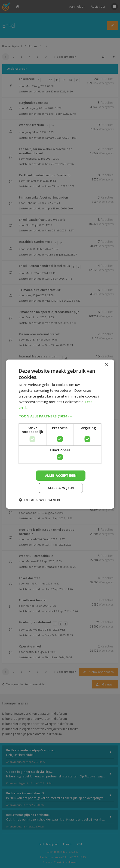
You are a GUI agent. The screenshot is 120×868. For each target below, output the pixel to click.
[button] (60, 416)
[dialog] (60, 434)
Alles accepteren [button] (61, 475)
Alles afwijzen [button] (61, 488)
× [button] (106, 365)
